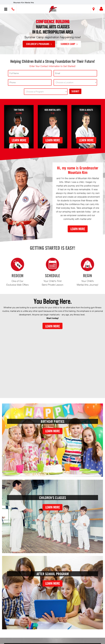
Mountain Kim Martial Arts (24, 2)
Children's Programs (39, 44)
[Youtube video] (52, 361)
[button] (53, 9)
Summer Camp (69, 44)
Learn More (19, 140)
